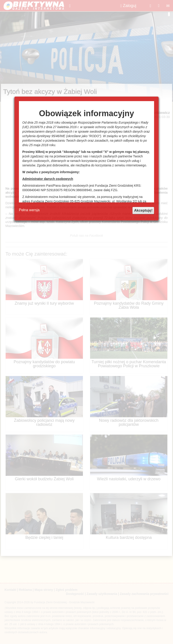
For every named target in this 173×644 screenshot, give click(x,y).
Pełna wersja (29, 210)
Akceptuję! (143, 210)
